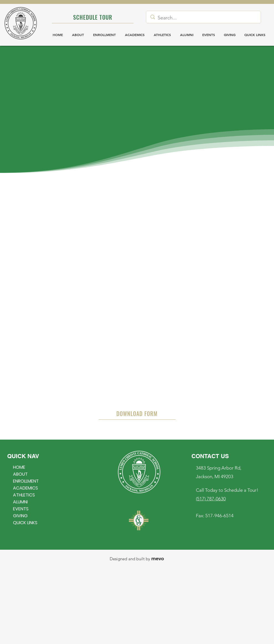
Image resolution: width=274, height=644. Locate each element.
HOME (19, 467)
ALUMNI (20, 502)
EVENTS (21, 509)
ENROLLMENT (26, 481)
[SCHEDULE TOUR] (93, 17)
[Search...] (203, 18)
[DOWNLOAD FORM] (137, 414)
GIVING (20, 516)
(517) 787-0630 (211, 499)
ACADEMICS (25, 488)
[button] (255, 35)
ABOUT (20, 474)
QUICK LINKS (25, 523)
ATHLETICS (24, 495)
